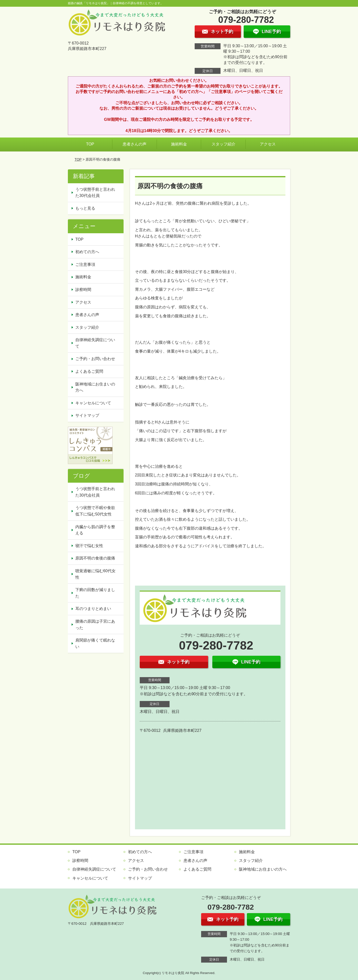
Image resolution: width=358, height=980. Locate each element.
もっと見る (85, 208)
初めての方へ (87, 252)
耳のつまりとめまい (93, 609)
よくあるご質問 (89, 371)
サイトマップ (87, 415)
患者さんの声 (134, 144)
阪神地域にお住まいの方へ (95, 387)
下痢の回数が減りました (95, 593)
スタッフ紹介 (224, 144)
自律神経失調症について (95, 343)
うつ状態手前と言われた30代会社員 (95, 193)
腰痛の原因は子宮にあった (95, 625)
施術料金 (179, 144)
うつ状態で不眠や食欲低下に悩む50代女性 (95, 511)
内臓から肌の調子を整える (95, 530)
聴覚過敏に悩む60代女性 (95, 574)
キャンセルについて (93, 403)
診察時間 (83, 290)
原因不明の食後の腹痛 (95, 558)
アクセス (268, 144)
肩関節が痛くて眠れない (95, 643)
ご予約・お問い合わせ (95, 359)
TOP (90, 144)
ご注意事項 (85, 264)
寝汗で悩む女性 (89, 546)
